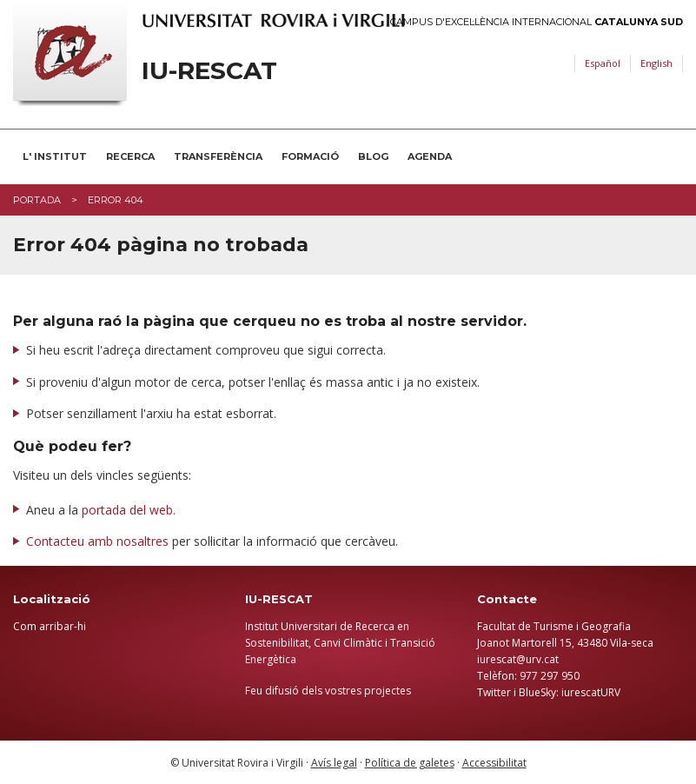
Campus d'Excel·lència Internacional (537, 22)
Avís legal (334, 763)
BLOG (373, 156)
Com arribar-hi (50, 626)
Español (603, 63)
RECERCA (130, 156)
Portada (37, 200)
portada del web (127, 510)
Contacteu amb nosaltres (97, 541)
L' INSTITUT (55, 156)
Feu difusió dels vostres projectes (328, 691)
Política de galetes (410, 763)
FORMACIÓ (310, 156)
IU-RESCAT (209, 71)
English (656, 63)
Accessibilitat (494, 763)
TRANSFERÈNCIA (218, 156)
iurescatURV (591, 692)
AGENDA (430, 156)
